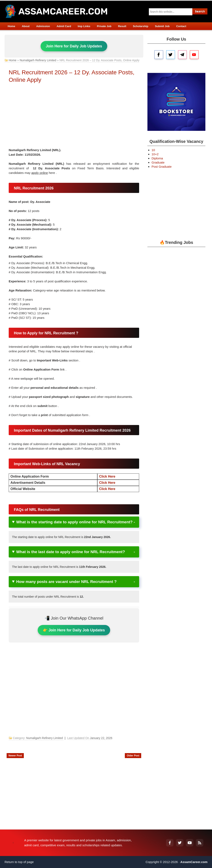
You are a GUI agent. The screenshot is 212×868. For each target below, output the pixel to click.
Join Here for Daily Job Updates (74, 46)
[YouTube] (190, 843)
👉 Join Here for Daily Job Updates (74, 630)
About (26, 26)
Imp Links (84, 26)
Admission (43, 26)
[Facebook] (170, 843)
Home (11, 26)
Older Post (133, 756)
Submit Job (162, 26)
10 (153, 150)
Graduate (158, 162)
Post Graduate (162, 167)
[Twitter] (180, 843)
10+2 (155, 154)
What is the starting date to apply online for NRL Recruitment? (74, 522)
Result (122, 26)
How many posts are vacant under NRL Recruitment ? (66, 582)
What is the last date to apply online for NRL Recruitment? (70, 552)
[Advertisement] (74, 117)
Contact (181, 26)
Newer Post (15, 756)
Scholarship (141, 26)
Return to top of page (19, 862)
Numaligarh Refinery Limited (38, 60)
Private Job (104, 26)
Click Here (107, 476)
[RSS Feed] (200, 843)
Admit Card (64, 26)
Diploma (157, 158)
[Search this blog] (171, 12)
